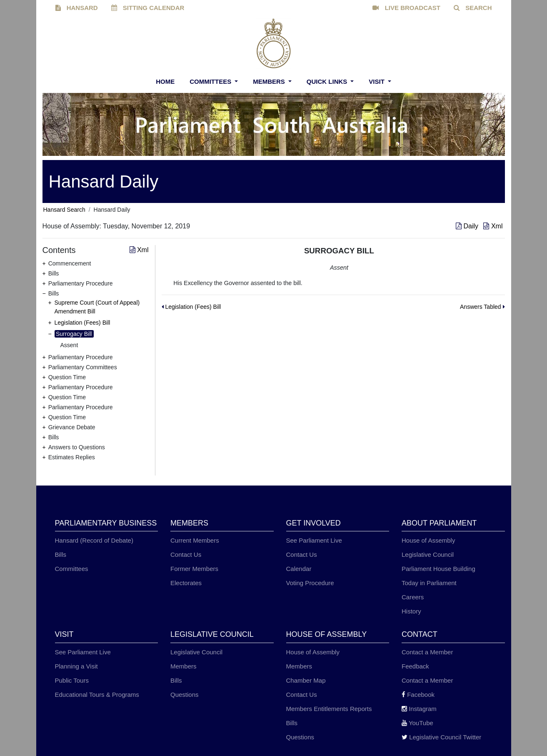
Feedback (415, 666)
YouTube (417, 723)
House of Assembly (428, 540)
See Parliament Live (314, 540)
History (411, 611)
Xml (493, 226)
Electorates (186, 583)
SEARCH (473, 8)
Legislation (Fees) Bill (82, 323)
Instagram (419, 709)
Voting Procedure (310, 583)
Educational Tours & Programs (97, 695)
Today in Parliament (429, 583)
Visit (377, 81)
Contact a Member (427, 652)
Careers (413, 597)
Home (165, 81)
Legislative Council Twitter (441, 737)
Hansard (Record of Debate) (94, 540)
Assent (69, 345)
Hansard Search (64, 210)
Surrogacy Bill (74, 334)
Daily (468, 226)
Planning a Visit (76, 666)
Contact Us (186, 554)
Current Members (195, 540)
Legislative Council (428, 554)
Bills (61, 554)
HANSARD (77, 8)
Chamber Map (306, 680)
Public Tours (72, 680)
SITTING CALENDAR (148, 8)
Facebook (418, 695)
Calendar (299, 569)
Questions (185, 695)
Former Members (194, 569)
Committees (211, 81)
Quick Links (328, 81)
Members (270, 81)
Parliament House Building (438, 569)
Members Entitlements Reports (329, 709)
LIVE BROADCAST (406, 8)
